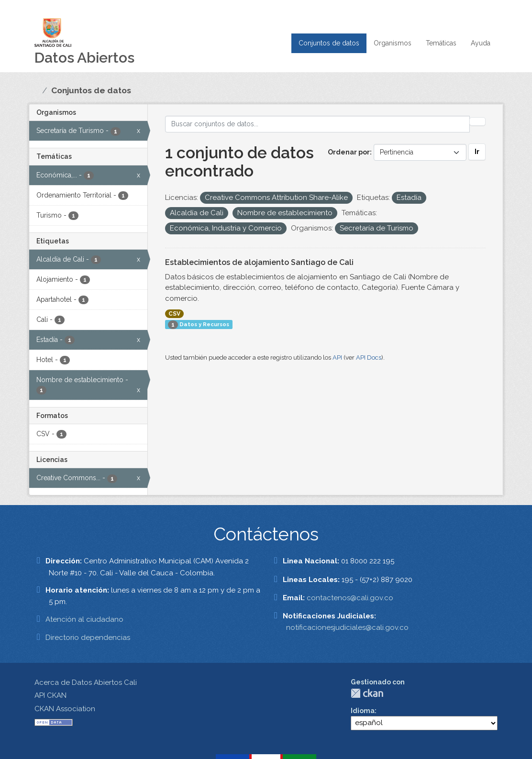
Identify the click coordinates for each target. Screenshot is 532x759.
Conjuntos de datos (329, 43)
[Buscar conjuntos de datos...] (318, 124)
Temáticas (441, 43)
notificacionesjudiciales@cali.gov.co (347, 627)
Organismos (393, 43)
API (337, 357)
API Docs (369, 357)
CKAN (367, 693)
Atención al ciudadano (84, 619)
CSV (174, 314)
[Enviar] (477, 121)
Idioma (363, 711)
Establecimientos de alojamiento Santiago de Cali (259, 262)
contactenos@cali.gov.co (350, 598)
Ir (477, 152)
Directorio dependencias (88, 638)
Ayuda (481, 43)
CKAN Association (65, 709)
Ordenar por (349, 152)
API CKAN (50, 695)
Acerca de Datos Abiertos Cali (86, 682)
